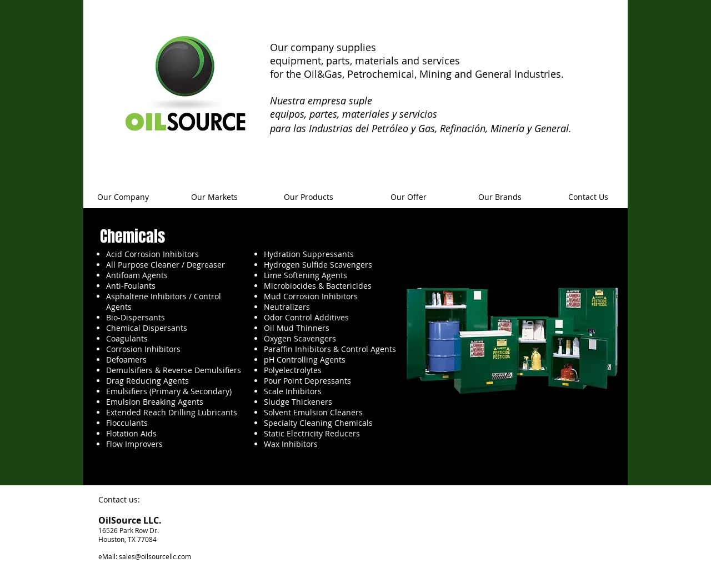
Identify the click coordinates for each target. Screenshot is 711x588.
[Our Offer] (408, 197)
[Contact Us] (588, 197)
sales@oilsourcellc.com (155, 556)
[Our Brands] (500, 197)
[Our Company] (123, 197)
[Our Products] (308, 197)
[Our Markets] (214, 197)
